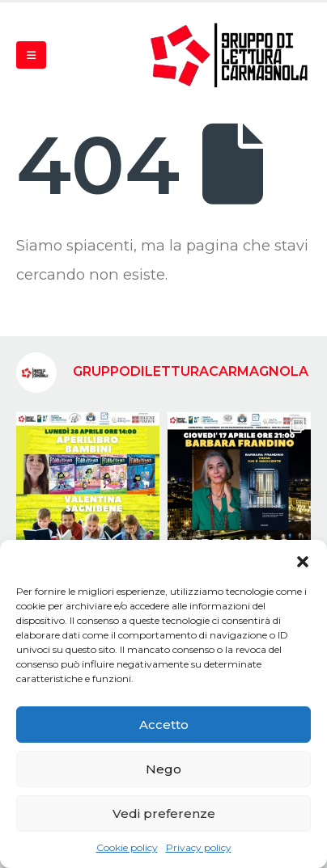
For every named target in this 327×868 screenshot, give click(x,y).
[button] (303, 560)
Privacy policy (199, 847)
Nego (163, 769)
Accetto (164, 725)
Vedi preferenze (164, 813)
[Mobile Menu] (31, 55)
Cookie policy (127, 847)
